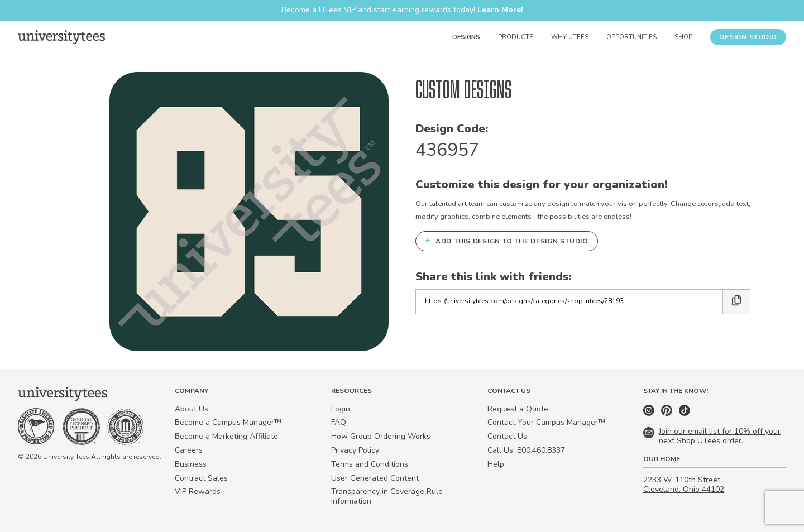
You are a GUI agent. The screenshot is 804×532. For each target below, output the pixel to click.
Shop (683, 37)
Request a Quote (518, 409)
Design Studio (748, 37)
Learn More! (500, 10)
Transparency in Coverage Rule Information (387, 496)
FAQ (339, 422)
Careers (189, 450)
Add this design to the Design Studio (507, 241)
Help (496, 464)
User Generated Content (375, 478)
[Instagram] (650, 413)
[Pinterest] (668, 413)
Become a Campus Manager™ (228, 422)
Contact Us (507, 436)
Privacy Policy (355, 450)
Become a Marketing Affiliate (226, 436)
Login (341, 409)
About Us (192, 409)
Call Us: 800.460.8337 (526, 450)
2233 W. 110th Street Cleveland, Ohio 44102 (684, 485)
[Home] (61, 37)
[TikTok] (685, 413)
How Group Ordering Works (381, 436)
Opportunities (631, 37)
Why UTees (570, 37)
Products (516, 37)
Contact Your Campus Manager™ (546, 422)
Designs (466, 37)
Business (191, 464)
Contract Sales (201, 478)
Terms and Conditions (370, 464)
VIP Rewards (198, 492)
